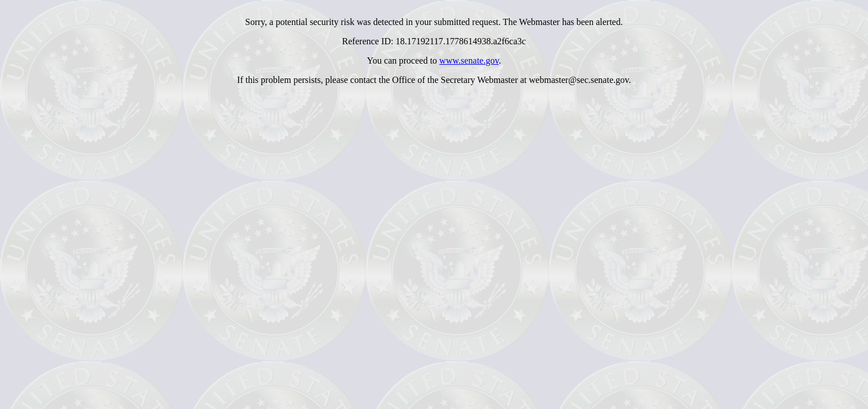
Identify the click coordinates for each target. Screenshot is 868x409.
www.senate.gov (469, 60)
